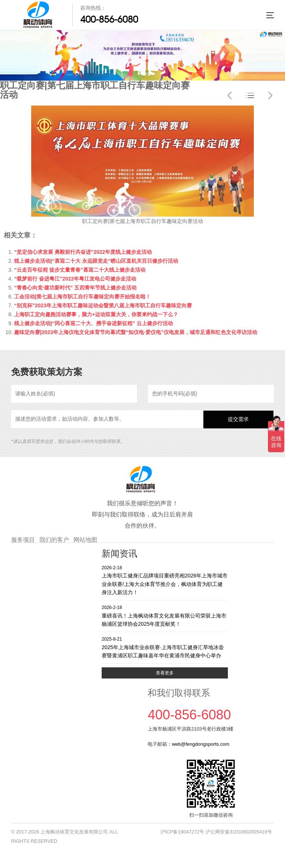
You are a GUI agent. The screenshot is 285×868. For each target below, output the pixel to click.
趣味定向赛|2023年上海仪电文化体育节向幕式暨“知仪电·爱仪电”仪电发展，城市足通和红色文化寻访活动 (136, 332)
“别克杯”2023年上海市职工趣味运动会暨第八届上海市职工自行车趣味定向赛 (103, 305)
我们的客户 (54, 540)
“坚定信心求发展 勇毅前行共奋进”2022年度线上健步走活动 (83, 252)
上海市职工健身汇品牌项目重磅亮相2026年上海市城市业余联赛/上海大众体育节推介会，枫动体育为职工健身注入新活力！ (165, 580)
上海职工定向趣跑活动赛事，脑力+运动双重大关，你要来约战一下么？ (96, 314)
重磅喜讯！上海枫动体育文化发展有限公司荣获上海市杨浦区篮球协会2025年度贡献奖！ (165, 616)
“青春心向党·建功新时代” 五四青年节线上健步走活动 (75, 288)
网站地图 (85, 540)
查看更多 (165, 673)
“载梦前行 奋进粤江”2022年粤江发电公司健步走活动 (75, 279)
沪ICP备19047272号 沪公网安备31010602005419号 (216, 832)
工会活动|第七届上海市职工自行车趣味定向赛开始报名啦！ (82, 297)
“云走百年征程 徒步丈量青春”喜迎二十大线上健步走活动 (80, 270)
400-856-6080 (109, 19)
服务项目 (23, 540)
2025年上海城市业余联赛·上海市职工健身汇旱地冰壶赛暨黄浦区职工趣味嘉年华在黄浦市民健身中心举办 (165, 647)
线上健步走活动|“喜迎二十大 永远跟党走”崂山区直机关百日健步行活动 (96, 261)
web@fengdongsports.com (201, 744)
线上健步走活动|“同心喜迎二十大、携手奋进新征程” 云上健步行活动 (94, 323)
